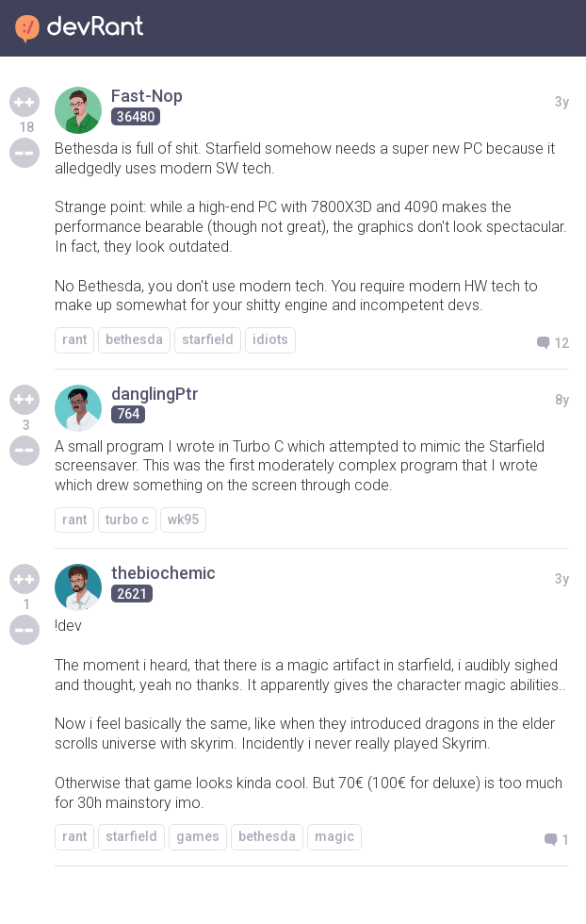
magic (334, 836)
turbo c (127, 520)
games (198, 836)
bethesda (134, 339)
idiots (270, 339)
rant (74, 339)
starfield (208, 339)
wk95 (183, 520)
